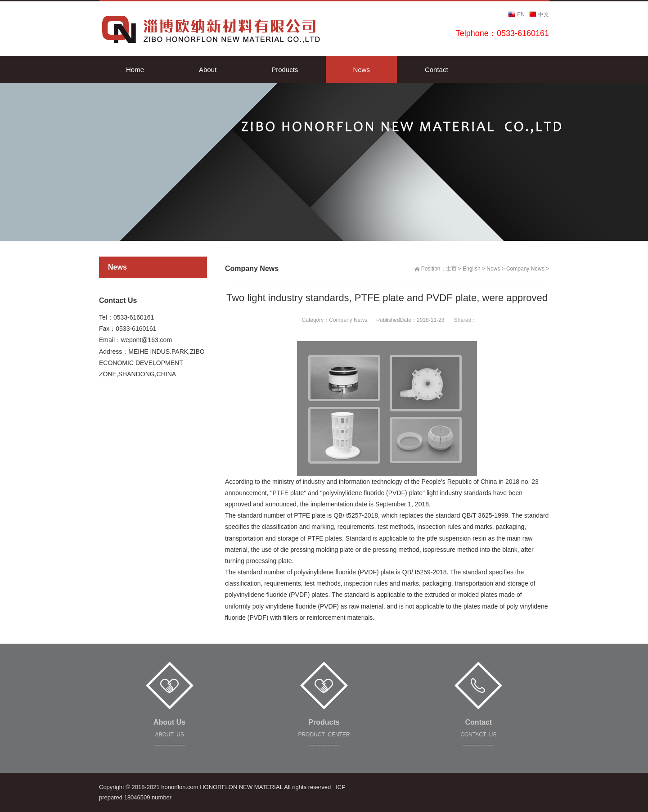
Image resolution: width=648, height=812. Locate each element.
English (471, 269)
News (493, 269)
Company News (525, 269)
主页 (451, 269)
